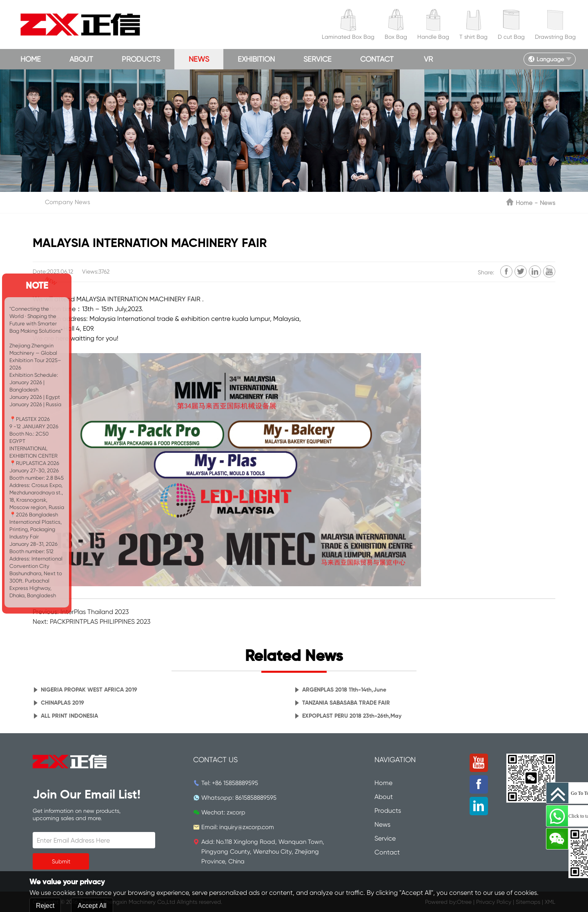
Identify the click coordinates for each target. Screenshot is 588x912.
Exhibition (256, 59)
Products (141, 59)
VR (428, 59)
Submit (61, 861)
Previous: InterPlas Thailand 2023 (81, 612)
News (199, 59)
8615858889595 (256, 798)
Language (546, 59)
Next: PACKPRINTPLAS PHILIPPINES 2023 (91, 622)
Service (317, 59)
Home (31, 59)
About (81, 59)
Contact (377, 59)
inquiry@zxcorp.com (247, 827)
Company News (68, 202)
